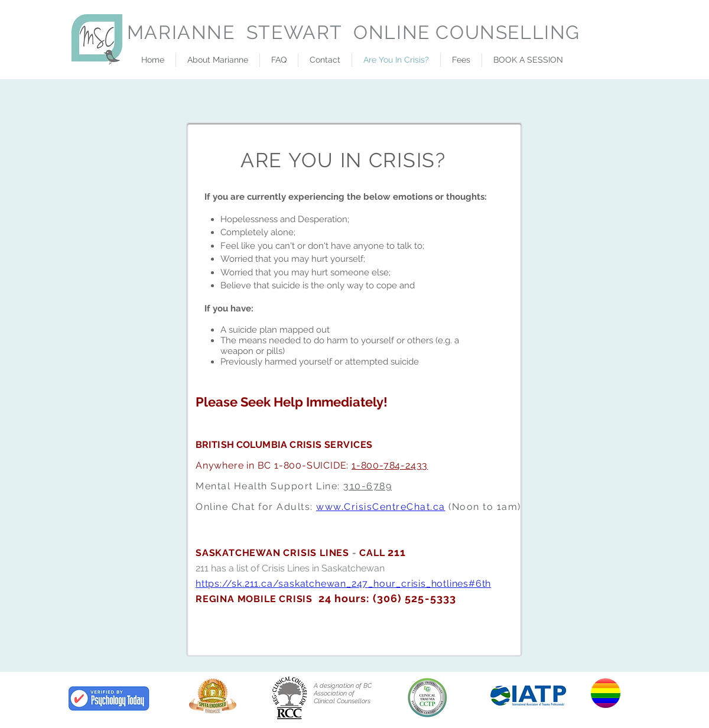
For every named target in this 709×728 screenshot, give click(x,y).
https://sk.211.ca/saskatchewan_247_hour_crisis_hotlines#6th (343, 584)
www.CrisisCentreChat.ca (381, 507)
